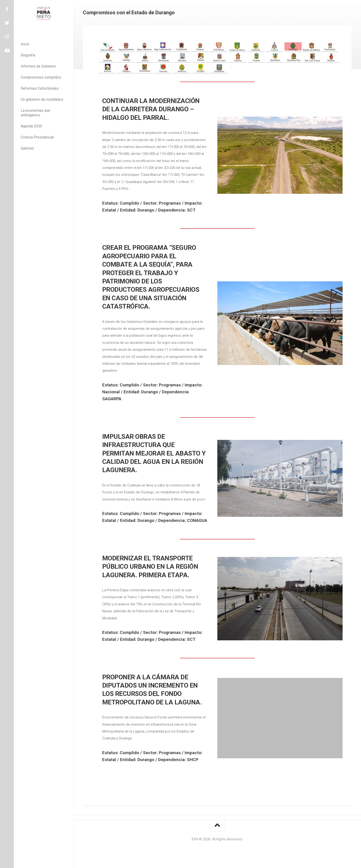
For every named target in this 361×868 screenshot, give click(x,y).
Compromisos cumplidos (41, 77)
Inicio (25, 44)
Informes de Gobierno (38, 66)
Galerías (27, 148)
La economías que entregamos (35, 113)
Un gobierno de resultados (42, 99)
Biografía (28, 55)
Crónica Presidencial (37, 137)
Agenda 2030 (31, 126)
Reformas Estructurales (40, 88)
